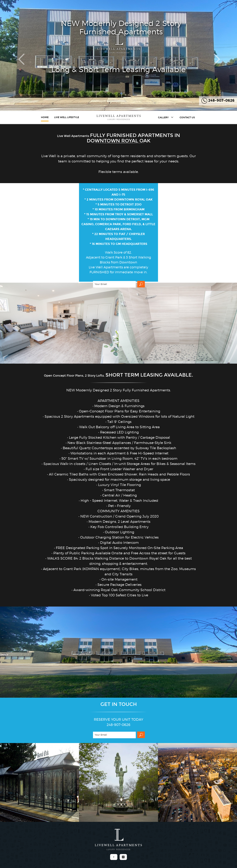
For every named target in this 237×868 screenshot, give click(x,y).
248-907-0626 (218, 101)
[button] (18, 55)
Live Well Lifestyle (67, 117)
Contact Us (187, 118)
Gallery (166, 117)
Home (45, 117)
